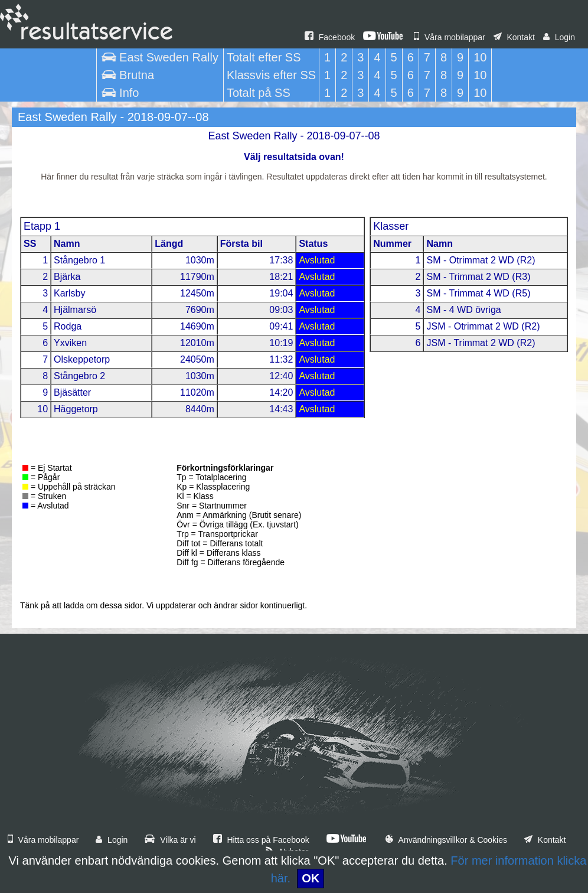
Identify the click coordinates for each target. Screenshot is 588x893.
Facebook (330, 37)
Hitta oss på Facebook (261, 840)
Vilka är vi (170, 840)
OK (311, 878)
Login (559, 37)
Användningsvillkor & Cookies (446, 840)
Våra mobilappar (450, 37)
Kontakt (514, 37)
